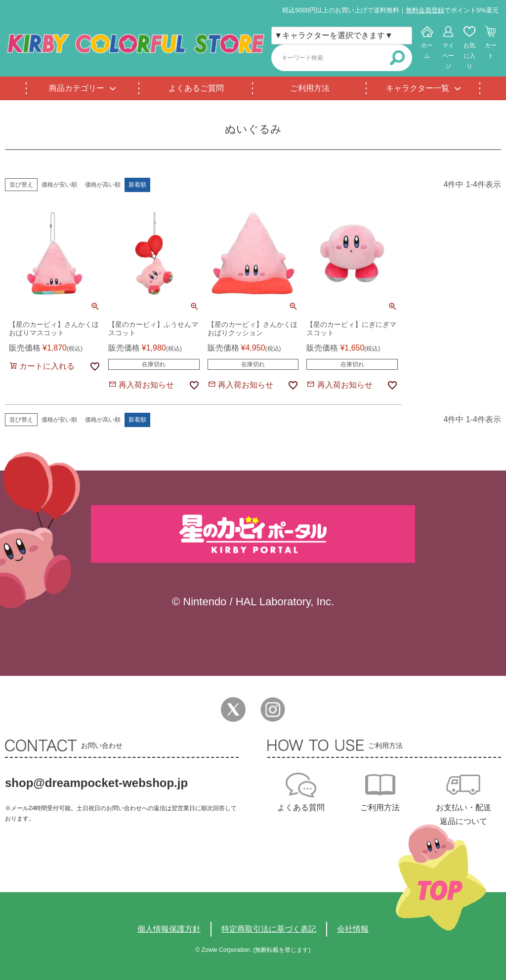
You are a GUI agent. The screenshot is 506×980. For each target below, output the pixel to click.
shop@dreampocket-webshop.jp (96, 783)
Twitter (233, 709)
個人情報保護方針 (169, 929)
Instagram (273, 709)
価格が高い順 (103, 185)
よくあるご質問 (196, 88)
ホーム (427, 51)
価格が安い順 (59, 185)
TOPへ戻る (441, 878)
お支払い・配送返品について (464, 814)
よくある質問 (301, 807)
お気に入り (469, 56)
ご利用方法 (310, 88)
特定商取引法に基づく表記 (269, 929)
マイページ (448, 56)
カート (491, 51)
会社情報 (353, 929)
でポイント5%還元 (452, 10)
